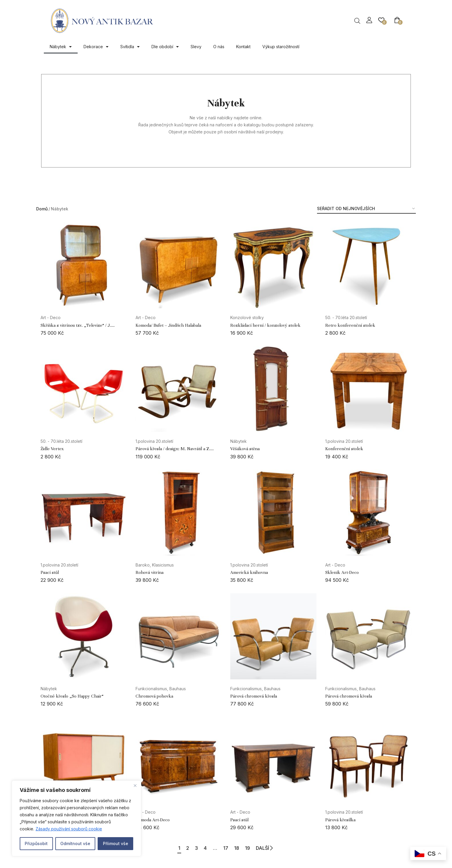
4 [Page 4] (203, 848)
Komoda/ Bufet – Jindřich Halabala (168, 325)
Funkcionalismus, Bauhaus (161, 689)
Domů (42, 209)
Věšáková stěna (245, 449)
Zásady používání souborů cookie (69, 829)
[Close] (135, 785)
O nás (219, 47)
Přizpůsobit (36, 843)
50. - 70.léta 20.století (346, 317)
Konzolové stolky (247, 317)
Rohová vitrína (150, 572)
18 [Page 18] (242, 848)
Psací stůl (50, 572)
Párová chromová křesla (254, 696)
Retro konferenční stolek (350, 325)
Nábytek (61, 47)
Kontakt (243, 47)
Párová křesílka (340, 820)
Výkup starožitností (281, 47)
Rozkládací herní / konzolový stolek (265, 325)
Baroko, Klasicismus (155, 565)
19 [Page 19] (256, 848)
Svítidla (130, 47)
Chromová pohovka (154, 696)
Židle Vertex (52, 449)
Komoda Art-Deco (153, 820)
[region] (76, 818)
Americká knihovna (249, 572)
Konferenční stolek (344, 449)
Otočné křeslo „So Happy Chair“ (72, 696)
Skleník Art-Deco (342, 572)
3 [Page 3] (191, 848)
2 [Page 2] (179, 848)
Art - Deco (51, 317)
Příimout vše (116, 843)
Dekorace (96, 47)
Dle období (165, 47)
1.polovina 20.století (154, 441)
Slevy (196, 47)
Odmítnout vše (75, 843)
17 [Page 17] (229, 848)
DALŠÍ (277, 848)
